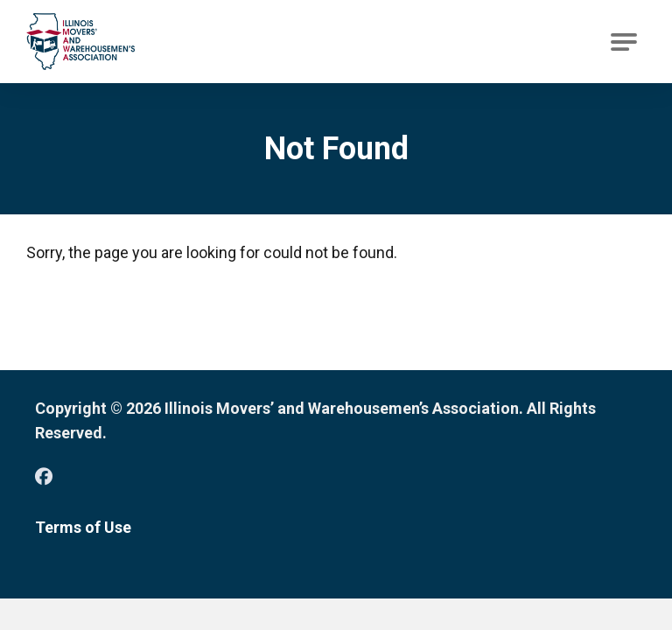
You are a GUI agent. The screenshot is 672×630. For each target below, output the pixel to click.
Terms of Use (83, 527)
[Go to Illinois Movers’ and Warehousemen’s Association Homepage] (80, 42)
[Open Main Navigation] (624, 42)
